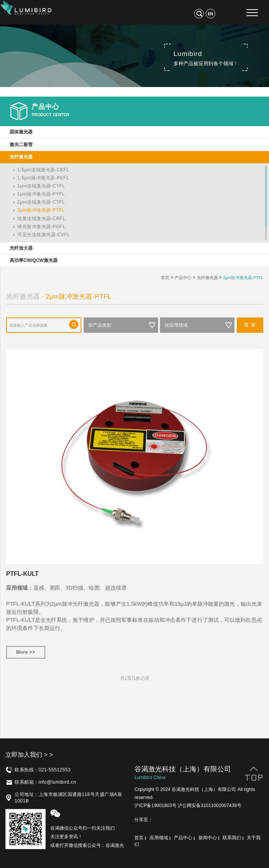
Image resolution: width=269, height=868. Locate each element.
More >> (26, 652)
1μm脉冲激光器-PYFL (41, 194)
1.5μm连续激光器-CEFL (43, 170)
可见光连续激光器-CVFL (44, 235)
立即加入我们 (29, 755)
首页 (165, 278)
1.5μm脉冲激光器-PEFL (43, 178)
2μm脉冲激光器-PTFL (41, 210)
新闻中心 (208, 838)
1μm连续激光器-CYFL (41, 186)
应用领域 (159, 838)
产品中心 (183, 278)
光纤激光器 (207, 278)
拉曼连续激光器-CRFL (41, 219)
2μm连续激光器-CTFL (41, 202)
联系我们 (232, 838)
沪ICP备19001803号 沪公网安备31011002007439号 (188, 806)
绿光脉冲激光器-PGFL (41, 227)
